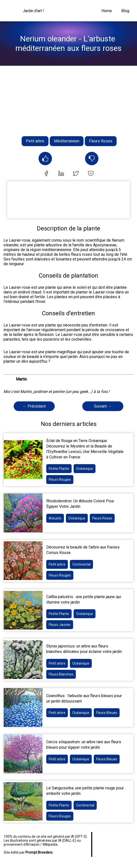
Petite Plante (59, 469)
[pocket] (91, 174)
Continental (81, 564)
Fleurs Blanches (61, 674)
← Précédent (34, 406)
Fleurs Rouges (60, 480)
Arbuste (55, 518)
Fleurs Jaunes (60, 625)
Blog (125, 11)
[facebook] (46, 174)
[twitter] (76, 174)
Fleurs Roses (101, 141)
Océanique (85, 469)
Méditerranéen (67, 141)
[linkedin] (61, 174)
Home (107, 11)
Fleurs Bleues (107, 713)
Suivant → (103, 406)
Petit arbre (35, 141)
